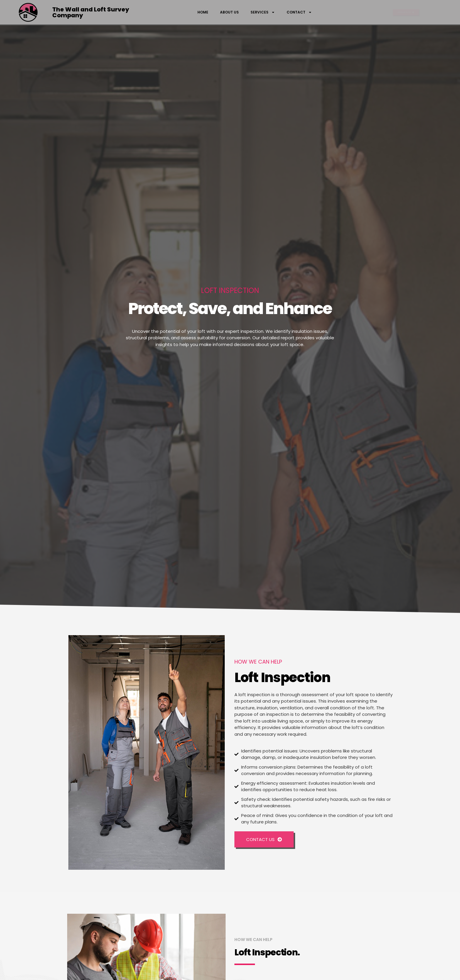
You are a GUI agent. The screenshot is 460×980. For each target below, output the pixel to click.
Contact (299, 12)
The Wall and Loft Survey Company (91, 12)
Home (203, 12)
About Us (229, 12)
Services (263, 12)
